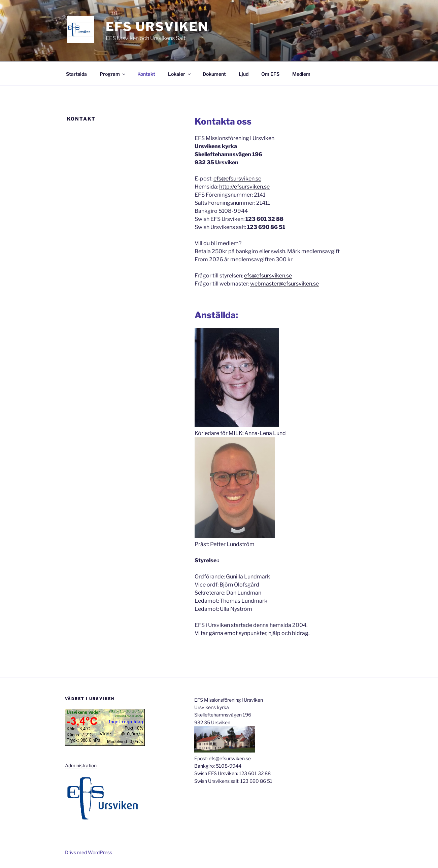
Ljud (244, 74)
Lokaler (180, 74)
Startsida (76, 74)
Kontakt (146, 74)
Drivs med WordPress (89, 852)
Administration (81, 765)
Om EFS (270, 74)
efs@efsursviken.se (237, 179)
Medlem (301, 74)
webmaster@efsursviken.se (284, 284)
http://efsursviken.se (244, 187)
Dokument (214, 74)
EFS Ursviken (157, 27)
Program (113, 74)
